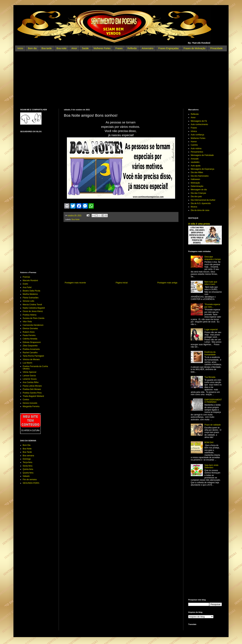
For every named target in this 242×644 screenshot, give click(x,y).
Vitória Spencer (30, 372)
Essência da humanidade (210, 353)
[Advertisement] (121, 80)
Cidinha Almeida (30, 339)
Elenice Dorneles (30, 328)
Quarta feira (28, 473)
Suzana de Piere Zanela (34, 318)
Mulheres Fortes (102, 48)
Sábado (26, 476)
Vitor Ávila (27, 322)
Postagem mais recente (75, 283)
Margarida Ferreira (31, 406)
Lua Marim (27, 363)
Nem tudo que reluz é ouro (211, 283)
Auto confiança (197, 135)
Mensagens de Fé (199, 121)
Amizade (195, 159)
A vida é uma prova (199, 224)
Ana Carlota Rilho (31, 382)
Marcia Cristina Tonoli (32, 305)
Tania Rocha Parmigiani (33, 356)
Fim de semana (30, 480)
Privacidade (216, 48)
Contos (26, 400)
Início (20, 48)
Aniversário (148, 48)
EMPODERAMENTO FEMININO (213, 401)
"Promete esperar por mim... (212, 306)
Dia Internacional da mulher (203, 200)
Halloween (195, 179)
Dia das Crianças (198, 193)
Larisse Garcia (29, 376)
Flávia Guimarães (31, 298)
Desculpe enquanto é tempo (213, 258)
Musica (194, 207)
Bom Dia (27, 445)
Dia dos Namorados (200, 176)
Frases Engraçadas (168, 48)
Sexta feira (27, 466)
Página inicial (122, 283)
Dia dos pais (196, 196)
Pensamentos (197, 152)
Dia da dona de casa (200, 210)
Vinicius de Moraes (31, 359)
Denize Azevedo (30, 403)
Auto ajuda (196, 166)
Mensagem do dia (199, 190)
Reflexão (132, 48)
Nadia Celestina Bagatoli (34, 308)
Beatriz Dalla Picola (31, 291)
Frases (119, 48)
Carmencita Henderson (33, 325)
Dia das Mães (197, 172)
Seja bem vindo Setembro (211, 466)
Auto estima (196, 148)
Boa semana (28, 456)
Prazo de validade (213, 425)
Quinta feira (28, 469)
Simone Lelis (28, 301)
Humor (194, 142)
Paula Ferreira (29, 335)
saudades (195, 162)
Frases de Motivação (194, 48)
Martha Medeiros (30, 294)
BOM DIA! (209, 442)
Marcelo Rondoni (30, 280)
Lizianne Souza (30, 379)
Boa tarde (47, 48)
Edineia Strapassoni (32, 342)
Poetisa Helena (29, 315)
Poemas (26, 277)
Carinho (194, 145)
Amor (74, 48)
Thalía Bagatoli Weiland (33, 396)
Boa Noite (76, 219)
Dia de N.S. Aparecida (201, 203)
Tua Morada (210, 377)
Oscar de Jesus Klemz (33, 311)
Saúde (85, 48)
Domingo (27, 459)
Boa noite (62, 48)
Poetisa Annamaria (31, 349)
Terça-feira (27, 462)
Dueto (25, 284)
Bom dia (32, 48)
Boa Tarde (27, 452)
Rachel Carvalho (30, 353)
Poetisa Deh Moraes (32, 389)
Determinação (197, 186)
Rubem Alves (29, 332)
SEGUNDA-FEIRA (31, 483)
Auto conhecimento (199, 124)
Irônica (194, 131)
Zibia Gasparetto (30, 346)
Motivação (195, 183)
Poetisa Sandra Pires (32, 393)
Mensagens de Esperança (202, 169)
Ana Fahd (27, 287)
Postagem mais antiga (167, 283)
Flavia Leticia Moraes (32, 386)
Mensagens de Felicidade (202, 155)
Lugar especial (211, 329)
